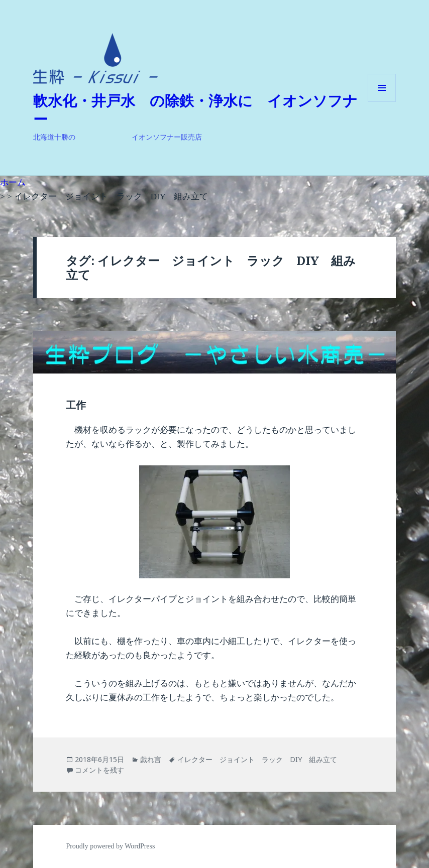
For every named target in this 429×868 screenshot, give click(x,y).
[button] (95, 59)
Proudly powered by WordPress (110, 846)
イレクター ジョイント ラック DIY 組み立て (257, 759)
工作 (76, 405)
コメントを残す (99, 770)
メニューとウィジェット (382, 102)
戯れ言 (151, 759)
